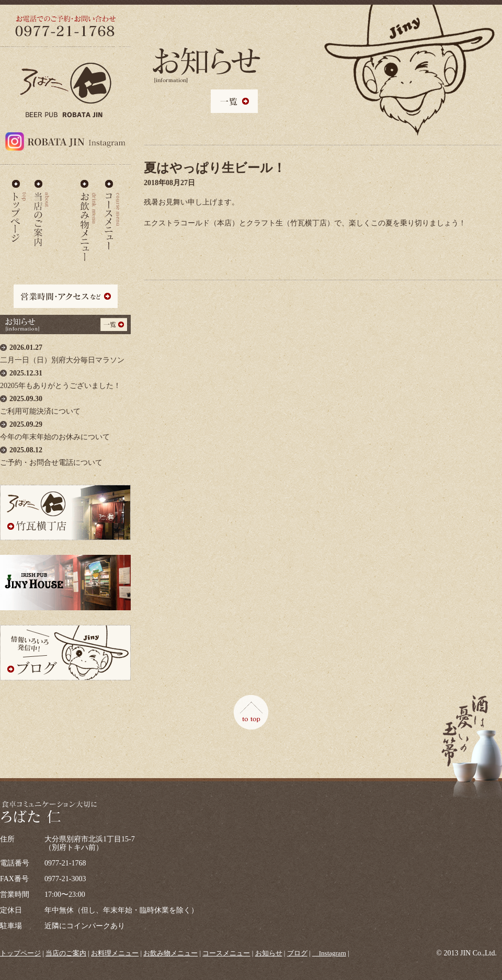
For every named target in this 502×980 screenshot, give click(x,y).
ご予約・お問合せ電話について (65, 454)
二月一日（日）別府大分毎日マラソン (65, 351)
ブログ (297, 953)
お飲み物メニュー (89, 211)
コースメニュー (112, 211)
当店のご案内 (42, 211)
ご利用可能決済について (65, 402)
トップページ (20, 953)
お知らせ (269, 953)
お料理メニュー (65, 211)
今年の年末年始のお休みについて (65, 428)
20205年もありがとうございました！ (65, 377)
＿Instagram (329, 953)
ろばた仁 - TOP (18, 211)
